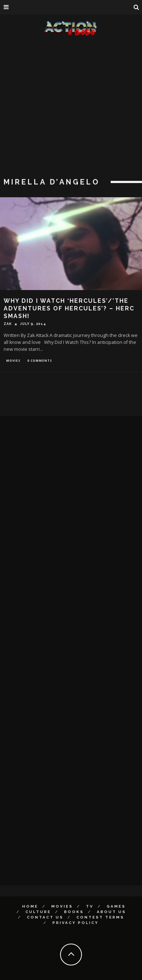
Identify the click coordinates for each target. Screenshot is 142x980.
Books (74, 912)
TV (90, 906)
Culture (38, 912)
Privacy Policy (76, 923)
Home (30, 906)
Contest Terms (100, 917)
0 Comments (40, 360)
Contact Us (45, 917)
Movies (13, 360)
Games (116, 906)
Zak (8, 324)
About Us (111, 912)
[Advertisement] (68, 108)
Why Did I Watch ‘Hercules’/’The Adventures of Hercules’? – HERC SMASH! (69, 308)
